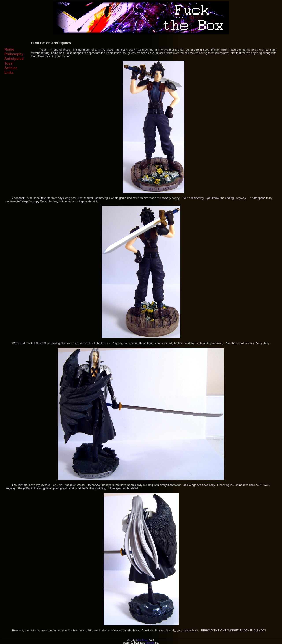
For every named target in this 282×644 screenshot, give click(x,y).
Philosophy (14, 54)
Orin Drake (143, 640)
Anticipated (14, 59)
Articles (11, 68)
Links (9, 73)
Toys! (9, 63)
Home (9, 49)
